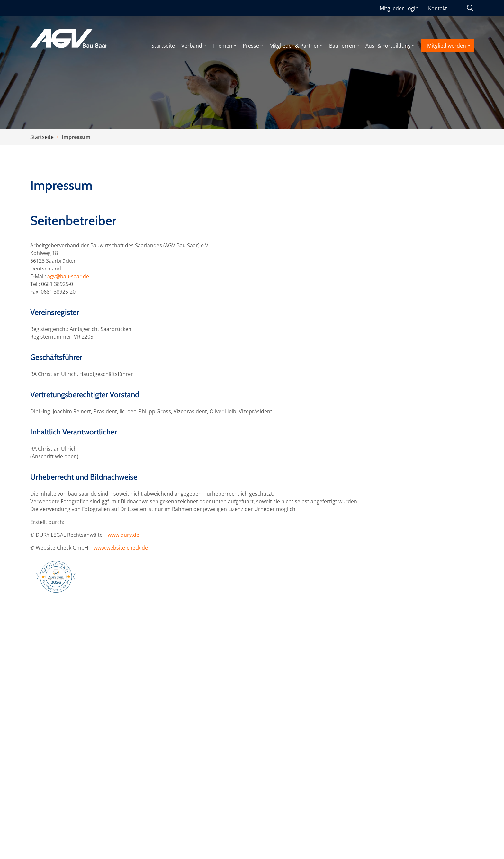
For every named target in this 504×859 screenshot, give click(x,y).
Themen (222, 46)
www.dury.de (123, 535)
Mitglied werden (447, 46)
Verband (192, 46)
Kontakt (438, 8)
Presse (251, 46)
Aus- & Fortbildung (388, 46)
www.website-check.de (121, 548)
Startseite (163, 46)
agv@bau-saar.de (68, 276)
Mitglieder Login (399, 8)
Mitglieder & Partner (294, 46)
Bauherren (342, 46)
